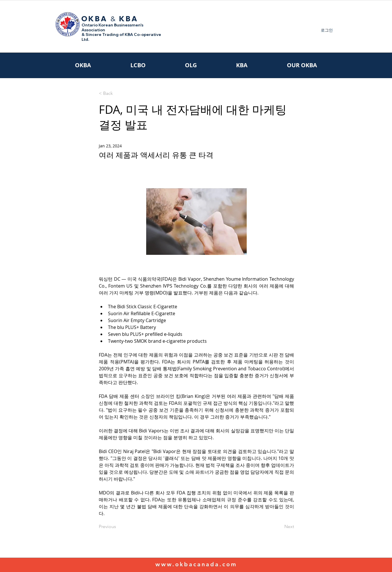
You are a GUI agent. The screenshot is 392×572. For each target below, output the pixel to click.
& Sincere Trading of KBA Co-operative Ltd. (121, 37)
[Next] (280, 527)
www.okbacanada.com (196, 564)
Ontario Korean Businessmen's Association (112, 27)
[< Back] (118, 94)
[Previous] (118, 527)
